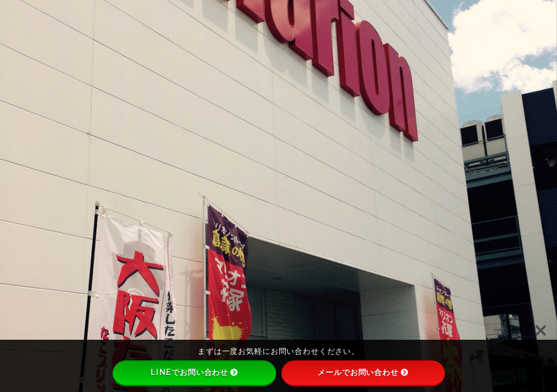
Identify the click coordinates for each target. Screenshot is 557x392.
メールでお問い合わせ (363, 372)
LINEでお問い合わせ (194, 372)
